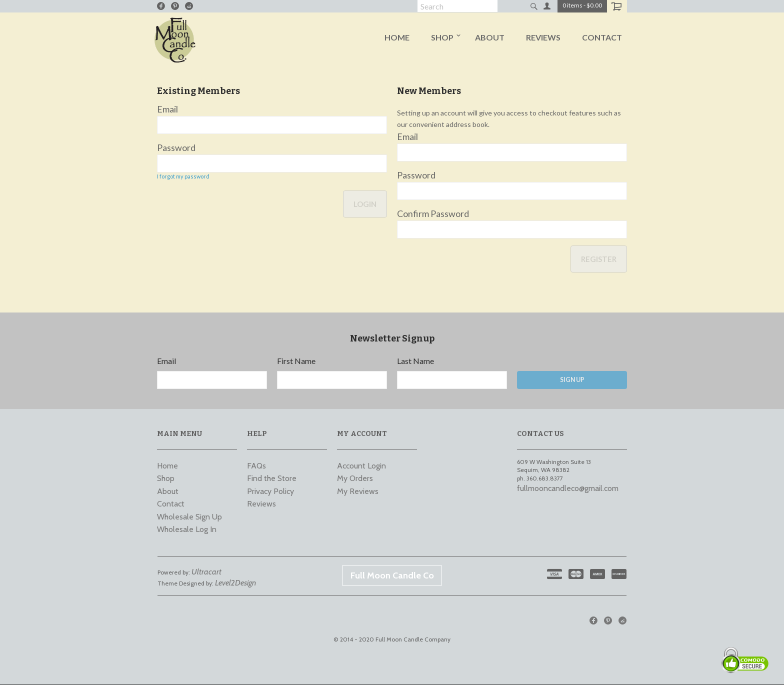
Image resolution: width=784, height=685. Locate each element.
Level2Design (235, 583)
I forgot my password (183, 176)
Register (599, 259)
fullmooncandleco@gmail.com (568, 488)
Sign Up (572, 380)
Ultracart (206, 572)
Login (365, 204)
